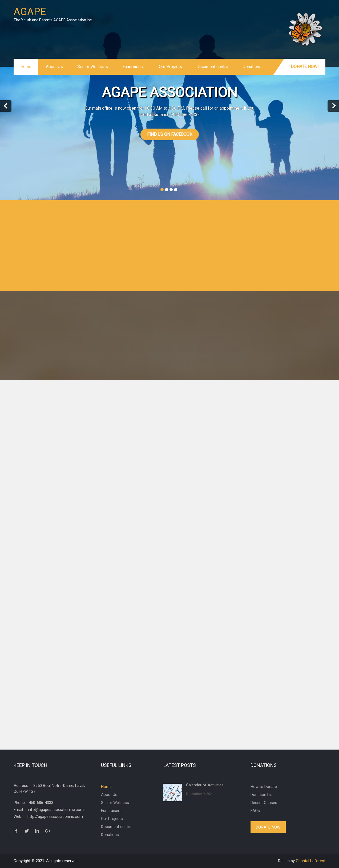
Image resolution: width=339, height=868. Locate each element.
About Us (54, 67)
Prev (6, 106)
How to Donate (264, 787)
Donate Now (268, 827)
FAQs (255, 811)
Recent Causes (264, 803)
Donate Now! (305, 67)
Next (333, 106)
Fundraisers (133, 67)
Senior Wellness (93, 67)
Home (26, 67)
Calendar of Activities (205, 785)
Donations (252, 67)
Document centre (212, 67)
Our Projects (170, 67)
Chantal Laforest (311, 861)
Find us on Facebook (170, 134)
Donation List (262, 795)
